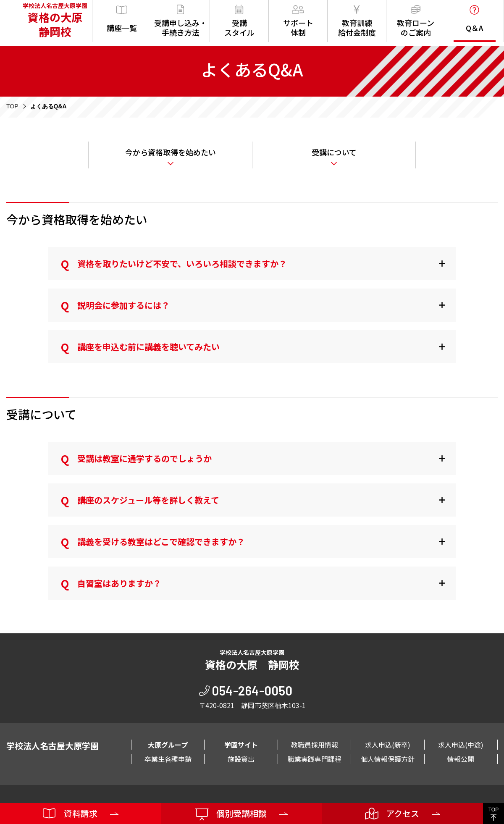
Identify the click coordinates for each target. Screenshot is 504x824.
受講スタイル (239, 21)
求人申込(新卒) (388, 745)
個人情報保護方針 (388, 759)
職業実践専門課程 (315, 759)
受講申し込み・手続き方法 (181, 21)
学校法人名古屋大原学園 (52, 21)
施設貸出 (241, 759)
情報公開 (461, 759)
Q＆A (475, 19)
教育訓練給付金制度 (357, 21)
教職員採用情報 (315, 745)
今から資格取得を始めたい (171, 152)
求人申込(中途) (461, 745)
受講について (334, 152)
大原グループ (168, 745)
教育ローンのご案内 (416, 21)
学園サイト (241, 745)
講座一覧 (122, 19)
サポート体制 (298, 21)
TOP (12, 106)
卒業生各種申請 (168, 759)
